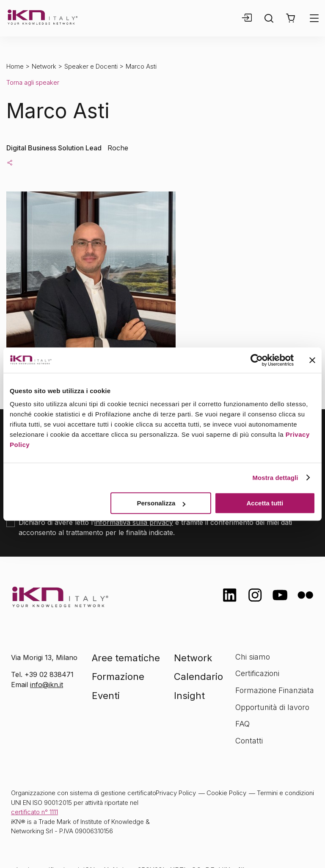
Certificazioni (257, 673)
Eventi (106, 696)
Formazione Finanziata (275, 690)
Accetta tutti (265, 503)
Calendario (198, 677)
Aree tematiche (126, 658)
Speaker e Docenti (91, 66)
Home (15, 66)
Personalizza (161, 503)
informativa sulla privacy (134, 522)
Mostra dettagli (275, 478)
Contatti (249, 741)
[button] (291, 18)
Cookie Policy (226, 793)
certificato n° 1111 (34, 812)
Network (44, 66)
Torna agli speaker (33, 82)
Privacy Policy (176, 793)
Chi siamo (253, 657)
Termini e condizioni (285, 793)
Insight (189, 696)
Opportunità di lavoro (272, 707)
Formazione (118, 677)
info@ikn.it (47, 685)
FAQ (242, 724)
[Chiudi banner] (312, 360)
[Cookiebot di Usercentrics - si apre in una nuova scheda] (257, 360)
